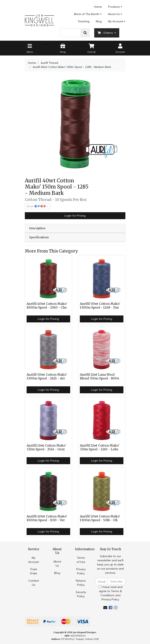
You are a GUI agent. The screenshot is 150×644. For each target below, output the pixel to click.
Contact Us (34, 583)
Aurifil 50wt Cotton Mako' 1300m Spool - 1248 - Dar (100, 306)
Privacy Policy (81, 571)
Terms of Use (81, 560)
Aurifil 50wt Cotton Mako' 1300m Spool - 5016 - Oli (100, 518)
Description (37, 228)
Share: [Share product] (36, 206)
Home (98, 7)
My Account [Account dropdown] (116, 21)
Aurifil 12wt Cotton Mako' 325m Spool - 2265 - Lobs (100, 447)
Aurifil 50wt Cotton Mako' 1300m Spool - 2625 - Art (47, 376)
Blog (99, 21)
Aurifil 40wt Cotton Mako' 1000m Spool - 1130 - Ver (47, 518)
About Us (114, 14)
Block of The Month (87, 14)
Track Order (34, 571)
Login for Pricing (75, 216)
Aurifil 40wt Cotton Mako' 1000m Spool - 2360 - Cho (47, 306)
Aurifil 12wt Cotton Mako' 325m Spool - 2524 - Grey (46, 447)
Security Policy (81, 594)
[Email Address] (102, 582)
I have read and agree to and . (110, 593)
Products (114, 7)
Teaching (84, 21)
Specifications (39, 237)
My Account (34, 560)
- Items (106, 33)
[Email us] (105, 608)
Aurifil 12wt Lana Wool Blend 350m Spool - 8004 (100, 376)
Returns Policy (81, 583)
